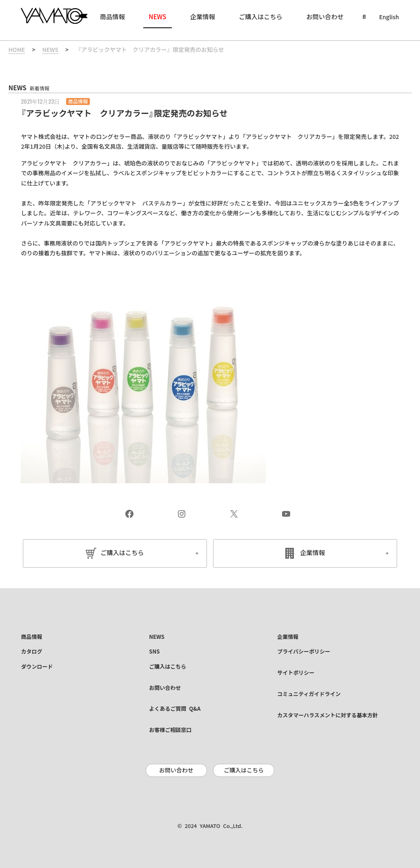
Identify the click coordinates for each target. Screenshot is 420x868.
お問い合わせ (176, 770)
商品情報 (78, 101)
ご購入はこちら (122, 553)
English (389, 17)
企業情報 (312, 553)
